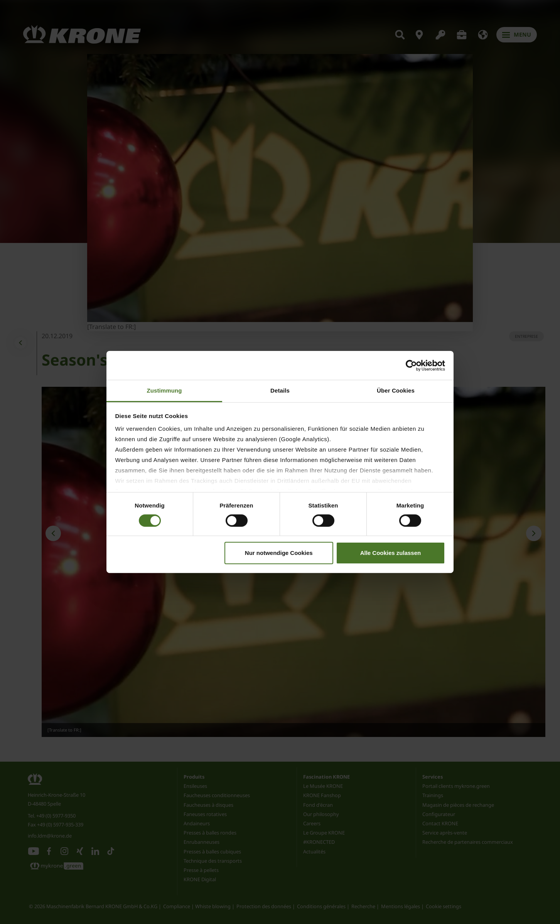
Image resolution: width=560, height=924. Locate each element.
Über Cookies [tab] (396, 390)
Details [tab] (280, 390)
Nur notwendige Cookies (279, 553)
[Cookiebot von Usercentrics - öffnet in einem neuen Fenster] (411, 365)
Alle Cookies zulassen (391, 553)
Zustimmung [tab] (164, 390)
